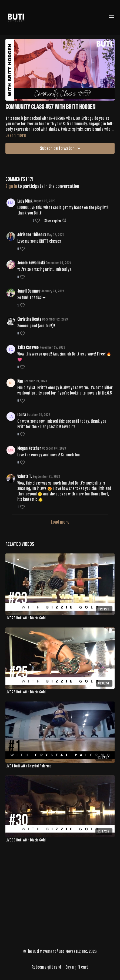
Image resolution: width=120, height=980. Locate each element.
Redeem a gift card (46, 967)
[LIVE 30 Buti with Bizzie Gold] (60, 840)
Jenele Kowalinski (31, 263)
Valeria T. (24, 477)
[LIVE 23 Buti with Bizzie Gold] (60, 618)
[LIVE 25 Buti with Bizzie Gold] (60, 692)
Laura (22, 415)
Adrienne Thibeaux (32, 235)
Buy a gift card (77, 967)
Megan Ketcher (29, 448)
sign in (11, 186)
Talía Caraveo (28, 348)
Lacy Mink (25, 201)
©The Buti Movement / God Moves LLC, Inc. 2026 (60, 952)
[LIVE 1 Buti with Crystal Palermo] (60, 766)
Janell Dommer (29, 291)
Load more (60, 522)
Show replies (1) (55, 221)
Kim (20, 381)
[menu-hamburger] (111, 17)
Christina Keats (29, 319)
